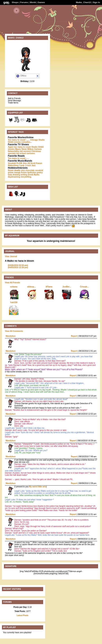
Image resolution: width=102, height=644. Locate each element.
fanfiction (32, 172)
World (33, 2)
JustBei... (67, 287)
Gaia (10, 175)
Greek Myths (34, 175)
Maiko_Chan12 (83, 2)
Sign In (96, 2)
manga (17, 172)
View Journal (11, 256)
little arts (42, 487)
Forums (24, 2)
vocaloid (39, 170)
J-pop (22, 165)
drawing (16, 175)
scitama (14, 287)
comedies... (26, 142)
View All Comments (14, 331)
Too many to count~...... (19, 140)
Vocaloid (12, 163)
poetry (40, 172)
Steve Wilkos (27, 149)
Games (41, 2)
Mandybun (11, 336)
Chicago (34, 140)
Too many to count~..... (18, 158)
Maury (18, 149)
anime (11, 172)
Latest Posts (22, 615)
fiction (24, 172)
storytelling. (26, 177)
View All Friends (12, 283)
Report (74, 336)
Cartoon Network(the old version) (25, 150)
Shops (15, 2)
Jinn (25, 163)
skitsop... (31, 287)
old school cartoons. (26, 153)
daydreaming (14, 177)
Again (11, 147)
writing (24, 175)
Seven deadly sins (16, 170)
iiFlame (49, 287)
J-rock (28, 165)
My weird (33, 487)
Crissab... (84, 287)
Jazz (33, 165)
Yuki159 (14, 302)
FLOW (19, 163)
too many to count (22, 147)
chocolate (30, 170)
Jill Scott (31, 163)
